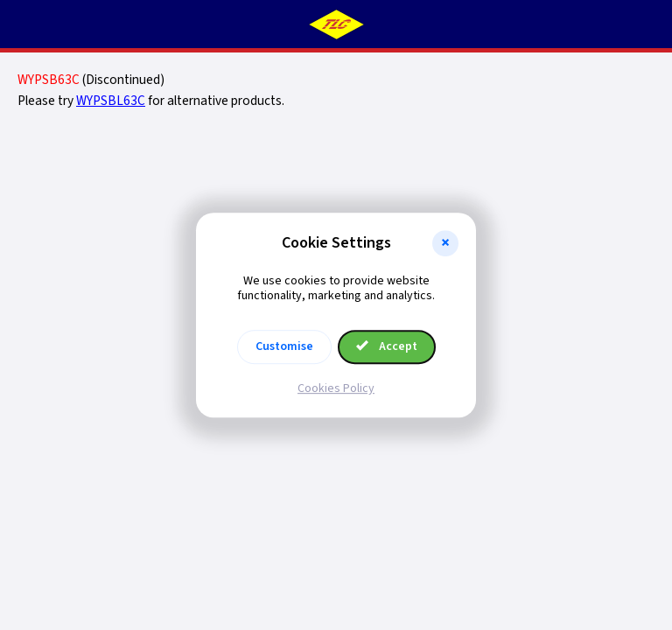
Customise (284, 346)
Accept (387, 346)
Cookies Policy (336, 388)
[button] (445, 243)
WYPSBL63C (111, 101)
